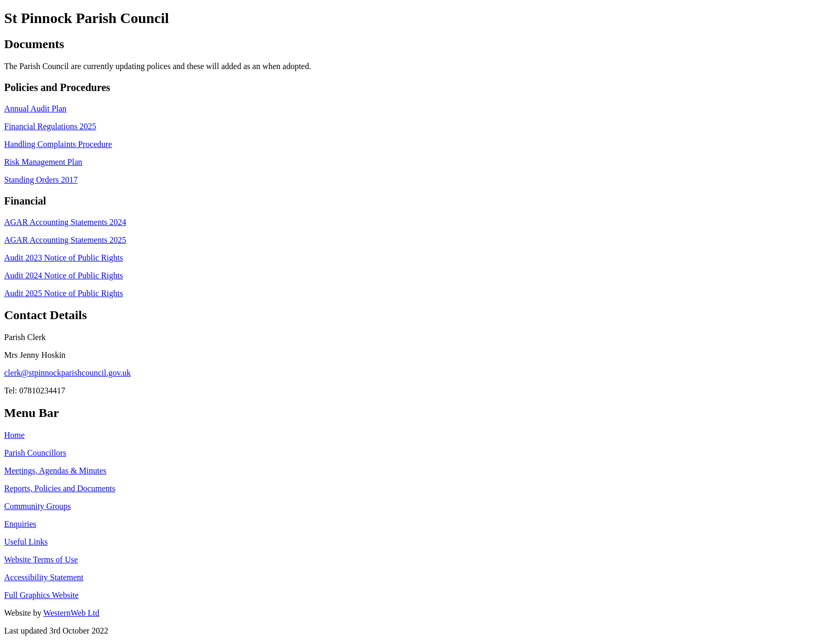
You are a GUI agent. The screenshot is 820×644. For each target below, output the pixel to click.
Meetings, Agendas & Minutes (55, 471)
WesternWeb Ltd (71, 613)
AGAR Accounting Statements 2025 (65, 240)
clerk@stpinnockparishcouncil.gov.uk (67, 373)
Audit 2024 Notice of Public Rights (64, 275)
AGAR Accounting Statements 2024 (65, 222)
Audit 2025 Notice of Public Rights (64, 293)
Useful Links (26, 542)
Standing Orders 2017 (41, 180)
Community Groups (38, 506)
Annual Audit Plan (35, 109)
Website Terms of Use (41, 560)
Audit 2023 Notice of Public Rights (64, 258)
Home (14, 435)
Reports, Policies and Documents (60, 488)
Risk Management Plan (43, 162)
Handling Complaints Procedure (58, 144)
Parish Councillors (35, 453)
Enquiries (20, 524)
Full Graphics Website (41, 595)
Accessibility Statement (44, 577)
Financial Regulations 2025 (50, 126)
